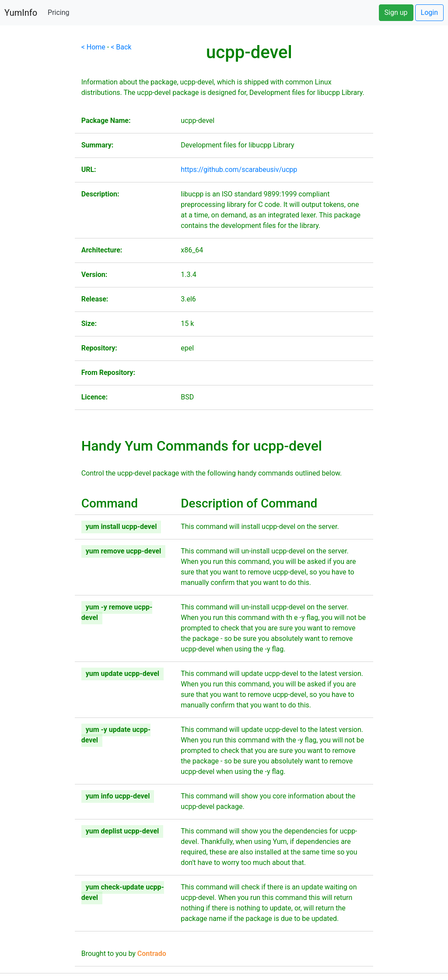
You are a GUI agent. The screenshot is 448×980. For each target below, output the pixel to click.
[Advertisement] (37, 173)
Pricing (59, 12)
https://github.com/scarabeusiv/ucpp (239, 170)
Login (429, 12)
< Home (93, 47)
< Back (121, 47)
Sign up (396, 12)
